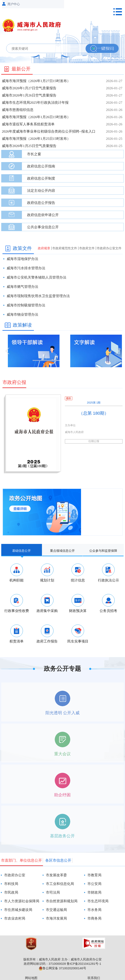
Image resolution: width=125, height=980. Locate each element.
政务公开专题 (62, 669)
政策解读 (22, 325)
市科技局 (11, 884)
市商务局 (94, 918)
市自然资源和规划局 (62, 901)
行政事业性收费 (17, 611)
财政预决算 (78, 611)
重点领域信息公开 (62, 551)
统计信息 (78, 580)
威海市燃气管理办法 (22, 287)
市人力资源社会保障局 (22, 901)
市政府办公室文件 (109, 248)
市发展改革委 (56, 875)
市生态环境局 (98, 901)
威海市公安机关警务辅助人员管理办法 (36, 277)
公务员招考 (108, 611)
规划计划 (47, 580)
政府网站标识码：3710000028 (45, 964)
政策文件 (22, 248)
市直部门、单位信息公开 (21, 860)
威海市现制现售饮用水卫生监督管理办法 (38, 296)
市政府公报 (14, 382)
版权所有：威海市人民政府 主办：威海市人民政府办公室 (62, 959)
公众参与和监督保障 (103, 551)
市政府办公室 (15, 875)
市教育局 (94, 875)
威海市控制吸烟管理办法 (26, 305)
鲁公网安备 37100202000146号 (62, 968)
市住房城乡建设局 (18, 910)
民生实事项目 (78, 641)
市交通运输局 (56, 910)
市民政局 (11, 892)
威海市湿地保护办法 (22, 259)
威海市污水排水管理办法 (26, 268)
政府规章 (44, 248)
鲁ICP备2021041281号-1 (84, 964)
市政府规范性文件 (65, 248)
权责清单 (17, 641)
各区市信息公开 (58, 860)
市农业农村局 (15, 918)
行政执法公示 (108, 580)
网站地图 (31, 978)
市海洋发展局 (56, 918)
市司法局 (53, 892)
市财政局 (94, 892)
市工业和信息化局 (60, 884)
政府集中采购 (47, 611)
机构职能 (17, 580)
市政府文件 (87, 248)
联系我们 (94, 978)
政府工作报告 (47, 641)
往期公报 (94, 441)
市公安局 (94, 884)
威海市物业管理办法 (22, 315)
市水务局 (94, 910)
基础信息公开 (21, 551)
